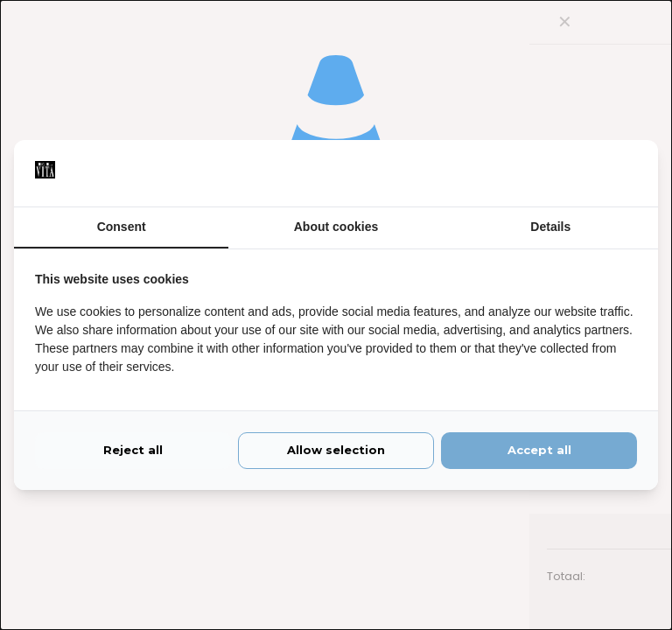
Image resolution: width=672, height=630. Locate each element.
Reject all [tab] (133, 451)
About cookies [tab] (336, 227)
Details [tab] (550, 227)
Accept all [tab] (539, 451)
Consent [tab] (122, 227)
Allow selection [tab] (336, 451)
